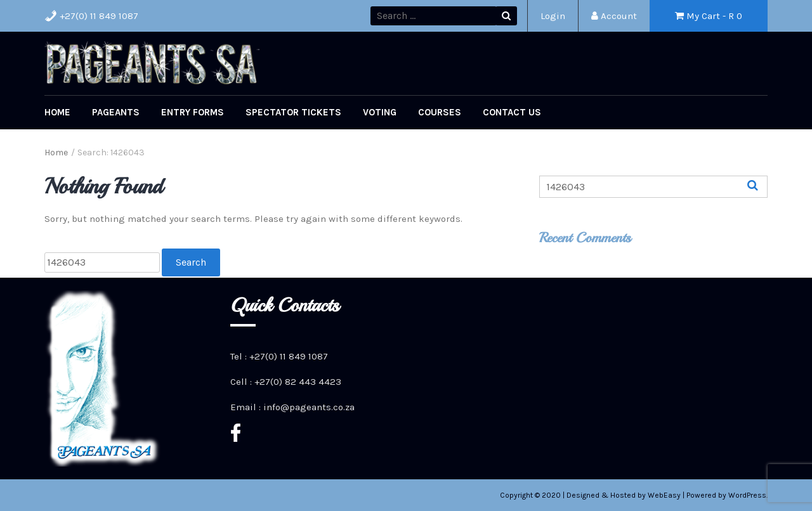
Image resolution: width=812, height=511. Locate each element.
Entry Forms (193, 112)
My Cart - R (709, 16)
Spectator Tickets (293, 112)
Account (614, 16)
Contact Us (512, 112)
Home (57, 112)
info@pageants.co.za (309, 407)
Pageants (116, 112)
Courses (440, 112)
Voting (380, 112)
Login (553, 16)
